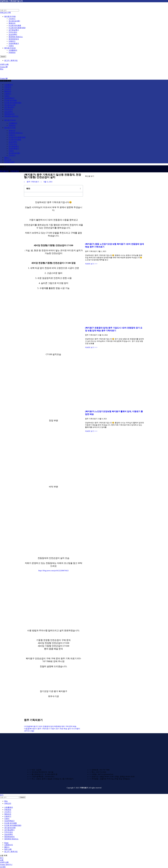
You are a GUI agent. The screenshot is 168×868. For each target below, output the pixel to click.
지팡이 (11, 46)
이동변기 (12, 41)
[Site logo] (12, 8)
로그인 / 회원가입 (11, 852)
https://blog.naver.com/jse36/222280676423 (53, 571)
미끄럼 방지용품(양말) (17, 28)
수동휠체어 (13, 50)
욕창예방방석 (14, 39)
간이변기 (12, 19)
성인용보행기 (14, 30)
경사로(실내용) (14, 21)
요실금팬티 (13, 34)
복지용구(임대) (10, 48)
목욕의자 (12, 23)
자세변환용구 (14, 43)
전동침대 (12, 52)
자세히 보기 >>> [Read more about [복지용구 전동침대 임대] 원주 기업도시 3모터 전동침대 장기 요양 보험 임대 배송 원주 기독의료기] (91, 347)
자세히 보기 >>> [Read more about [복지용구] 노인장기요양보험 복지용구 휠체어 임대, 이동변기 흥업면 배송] (91, 431)
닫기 (2, 795)
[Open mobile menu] (2, 69)
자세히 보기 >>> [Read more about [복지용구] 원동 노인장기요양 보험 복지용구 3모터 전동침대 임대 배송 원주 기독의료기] (91, 264)
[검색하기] (9, 10)
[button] (80, 189)
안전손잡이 (13, 32)
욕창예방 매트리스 (16, 37)
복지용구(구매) (10, 16)
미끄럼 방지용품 (15, 25)
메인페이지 (4, 171)
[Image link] (39, 763)
